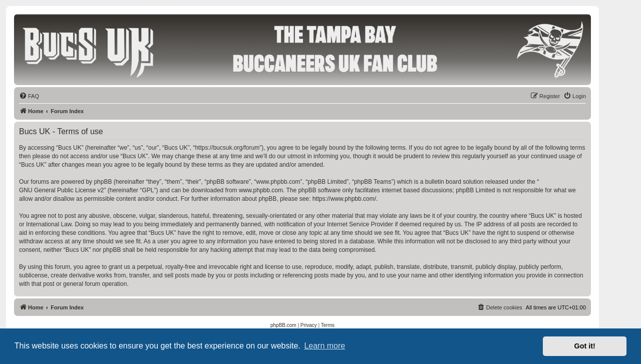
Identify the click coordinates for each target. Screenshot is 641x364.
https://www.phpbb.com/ (344, 199)
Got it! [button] (585, 346)
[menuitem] (29, 96)
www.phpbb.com (261, 190)
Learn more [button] (325, 346)
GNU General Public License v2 (61, 190)
